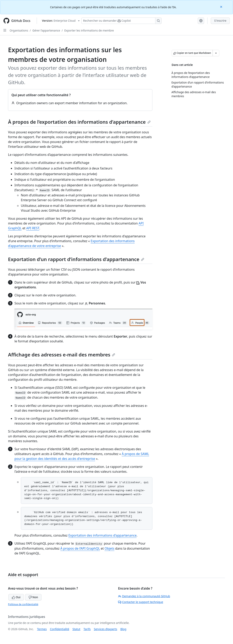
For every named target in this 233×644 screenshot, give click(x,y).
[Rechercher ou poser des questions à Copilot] (122, 21)
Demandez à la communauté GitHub (144, 596)
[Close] (222, 7)
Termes (42, 629)
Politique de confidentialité (23, 604)
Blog (123, 629)
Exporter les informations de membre (89, 30)
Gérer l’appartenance (46, 30)
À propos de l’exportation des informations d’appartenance (79, 122)
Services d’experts (105, 629)
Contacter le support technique (141, 602)
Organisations (19, 30)
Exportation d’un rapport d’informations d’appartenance (76, 259)
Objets (109, 548)
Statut (76, 629)
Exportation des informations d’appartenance (102, 535)
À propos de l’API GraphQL (80, 548)
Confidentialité (60, 629)
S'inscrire (220, 21)
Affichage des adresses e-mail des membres (62, 355)
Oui (16, 597)
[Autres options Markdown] (216, 53)
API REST (33, 228)
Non (33, 597)
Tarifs (87, 629)
